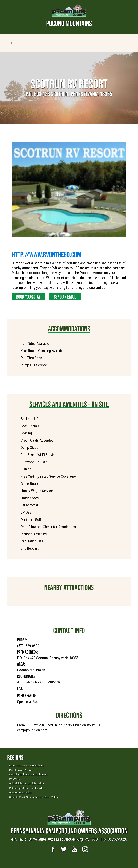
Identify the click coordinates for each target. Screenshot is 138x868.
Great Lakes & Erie (21, 770)
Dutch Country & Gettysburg (26, 765)
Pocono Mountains (20, 792)
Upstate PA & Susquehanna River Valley (34, 797)
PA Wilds (14, 779)
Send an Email (65, 297)
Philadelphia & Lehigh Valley (26, 783)
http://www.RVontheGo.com (46, 254)
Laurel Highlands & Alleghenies (28, 774)
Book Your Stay (28, 297)
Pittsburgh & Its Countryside (26, 788)
